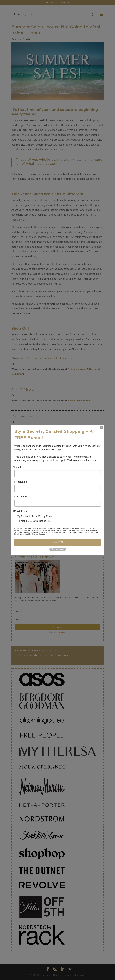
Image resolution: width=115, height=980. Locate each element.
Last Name (21, 497)
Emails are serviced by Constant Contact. (30, 534)
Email (18, 467)
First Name (21, 482)
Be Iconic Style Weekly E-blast (37, 516)
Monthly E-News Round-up (35, 521)
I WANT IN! (58, 542)
